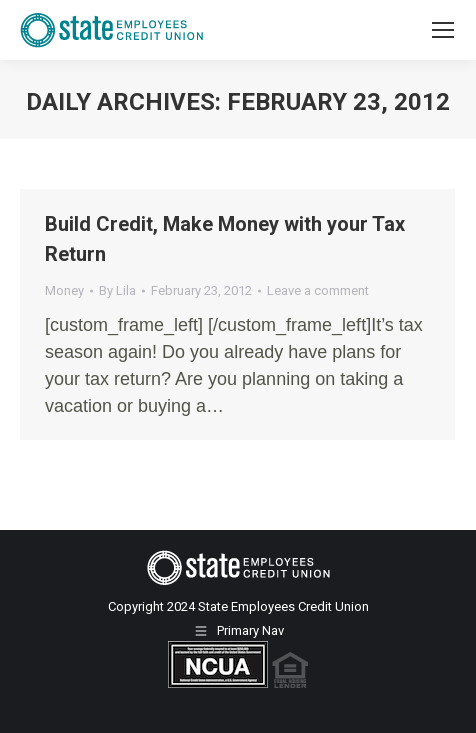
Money (64, 290)
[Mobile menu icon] (443, 30)
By (117, 290)
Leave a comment (318, 290)
